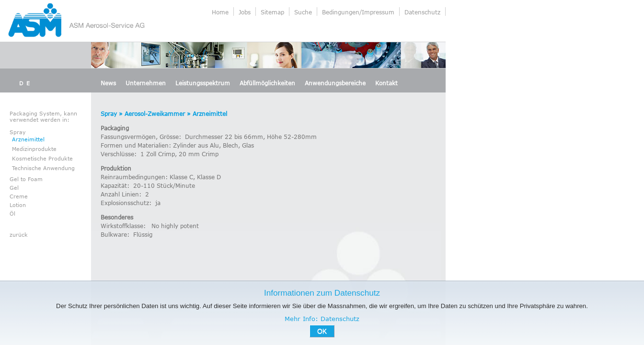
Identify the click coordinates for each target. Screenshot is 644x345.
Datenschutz (422, 12)
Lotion (18, 205)
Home (220, 12)
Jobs (245, 12)
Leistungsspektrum (203, 83)
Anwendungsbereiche (335, 83)
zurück (19, 235)
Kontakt (386, 83)
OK (322, 331)
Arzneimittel (28, 139)
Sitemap (272, 12)
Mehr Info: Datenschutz (322, 319)
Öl (12, 213)
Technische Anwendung (43, 168)
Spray (18, 132)
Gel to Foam (26, 179)
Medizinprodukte (34, 149)
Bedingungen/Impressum (358, 12)
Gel (14, 188)
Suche (303, 12)
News (108, 83)
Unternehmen (146, 83)
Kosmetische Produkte (42, 158)
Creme (19, 196)
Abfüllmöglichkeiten (267, 83)
